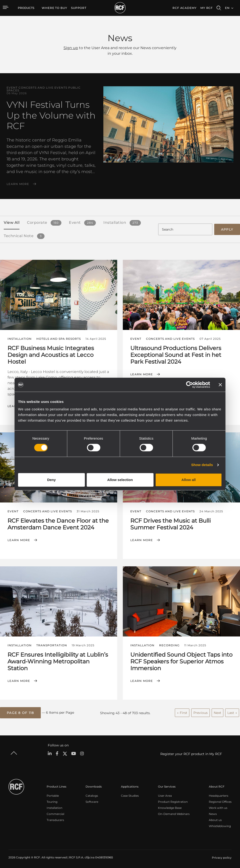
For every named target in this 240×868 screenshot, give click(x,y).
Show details (202, 465)
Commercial (55, 812)
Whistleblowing (220, 824)
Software (92, 800)
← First (182, 711)
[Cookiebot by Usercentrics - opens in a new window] (189, 385)
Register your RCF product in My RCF (191, 752)
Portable (53, 794)
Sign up (71, 48)
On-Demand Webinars (174, 812)
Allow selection (120, 480)
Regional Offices (220, 800)
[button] (20, 712)
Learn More (18, 184)
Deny (51, 480)
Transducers (55, 818)
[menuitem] (54, 8)
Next (217, 711)
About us (215, 818)
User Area (165, 794)
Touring (52, 800)
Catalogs (92, 794)
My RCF (207, 8)
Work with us (218, 806)
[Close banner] (220, 385)
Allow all (189, 480)
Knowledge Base (170, 806)
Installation (54, 806)
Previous (201, 711)
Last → (232, 711)
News (213, 812)
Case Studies (130, 794)
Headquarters (219, 794)
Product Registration (173, 800)
